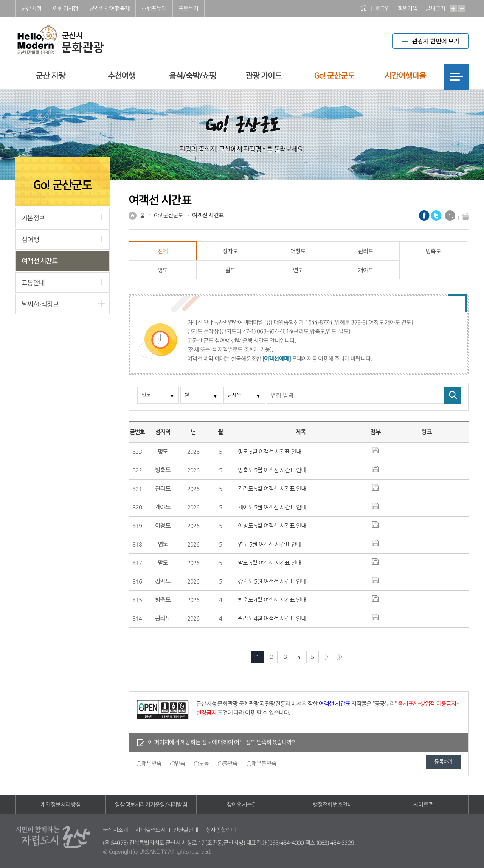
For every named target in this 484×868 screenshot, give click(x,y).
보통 (204, 763)
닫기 (450, 216)
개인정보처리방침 (60, 805)
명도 (163, 270)
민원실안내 (186, 830)
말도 (230, 270)
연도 (298, 270)
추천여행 (122, 76)
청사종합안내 (221, 830)
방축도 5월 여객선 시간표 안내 (272, 470)
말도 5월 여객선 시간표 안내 (269, 563)
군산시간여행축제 (110, 9)
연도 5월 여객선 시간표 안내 (269, 544)
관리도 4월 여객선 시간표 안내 (272, 618)
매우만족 (151, 763)
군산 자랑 (50, 76)
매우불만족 (264, 763)
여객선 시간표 (40, 261)
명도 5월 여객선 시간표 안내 (269, 451)
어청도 (298, 251)
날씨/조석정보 (40, 304)
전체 (163, 251)
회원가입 (408, 9)
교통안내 (33, 283)
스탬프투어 (154, 9)
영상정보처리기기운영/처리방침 (151, 805)
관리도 (366, 251)
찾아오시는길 (242, 805)
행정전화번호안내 (333, 805)
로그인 (383, 9)
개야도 (366, 270)
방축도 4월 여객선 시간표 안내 (272, 600)
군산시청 (31, 9)
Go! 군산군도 (334, 76)
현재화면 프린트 (464, 216)
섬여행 (30, 240)
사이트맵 (423, 805)
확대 (453, 9)
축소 (462, 9)
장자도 (230, 251)
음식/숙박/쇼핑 (192, 76)
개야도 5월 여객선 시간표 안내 (272, 507)
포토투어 (188, 9)
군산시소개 (115, 830)
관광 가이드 (264, 76)
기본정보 (33, 218)
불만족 (230, 763)
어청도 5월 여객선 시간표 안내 (272, 526)
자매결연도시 (150, 830)
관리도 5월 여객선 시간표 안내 (272, 488)
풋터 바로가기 (0, 0)
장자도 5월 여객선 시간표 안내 (272, 581)
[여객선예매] (277, 359)
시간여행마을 (405, 76)
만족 (180, 763)
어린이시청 (65, 9)
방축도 (433, 251)
